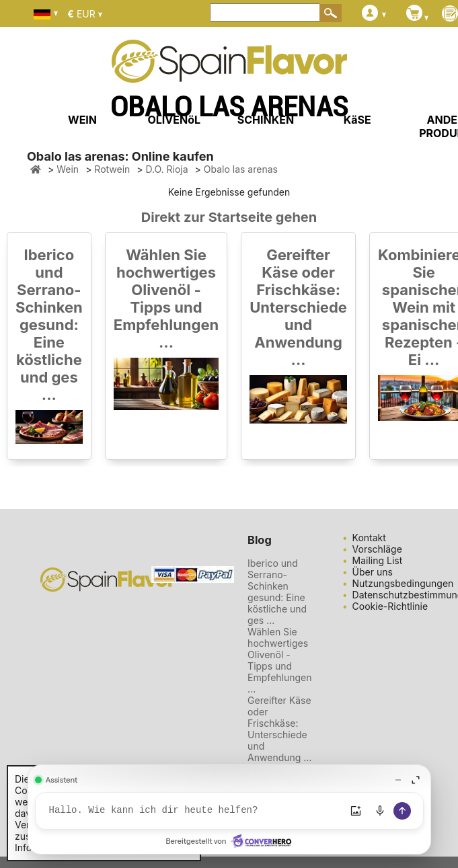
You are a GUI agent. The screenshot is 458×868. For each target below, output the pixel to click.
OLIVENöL (174, 120)
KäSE (357, 120)
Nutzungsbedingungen (403, 583)
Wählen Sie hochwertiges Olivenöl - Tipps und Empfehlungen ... (166, 299)
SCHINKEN (266, 120)
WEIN (82, 120)
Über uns (373, 572)
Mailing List (378, 560)
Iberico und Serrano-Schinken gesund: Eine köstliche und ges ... (49, 325)
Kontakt (369, 538)
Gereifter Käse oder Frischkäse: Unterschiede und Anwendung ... (298, 307)
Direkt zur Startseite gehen (229, 217)
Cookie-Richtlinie (390, 606)
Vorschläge (377, 549)
